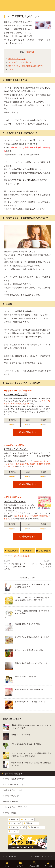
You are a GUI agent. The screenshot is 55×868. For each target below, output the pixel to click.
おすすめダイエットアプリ (15, 807)
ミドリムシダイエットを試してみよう (41, 565)
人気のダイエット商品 (18, 827)
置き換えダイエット (37, 827)
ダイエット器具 (28, 819)
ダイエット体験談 (10, 813)
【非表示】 (30, 52)
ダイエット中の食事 (13, 785)
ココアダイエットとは (17, 59)
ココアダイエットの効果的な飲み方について (26, 66)
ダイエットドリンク (22, 556)
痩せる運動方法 (10, 802)
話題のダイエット (32, 823)
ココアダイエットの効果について (21, 62)
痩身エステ (15, 819)
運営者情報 (13, 856)
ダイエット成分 (16, 823)
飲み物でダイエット (12, 790)
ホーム (5, 856)
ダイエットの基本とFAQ (14, 779)
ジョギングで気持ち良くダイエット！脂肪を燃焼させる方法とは (14, 567)
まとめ (11, 69)
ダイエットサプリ (11, 796)
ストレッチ (15, 831)
